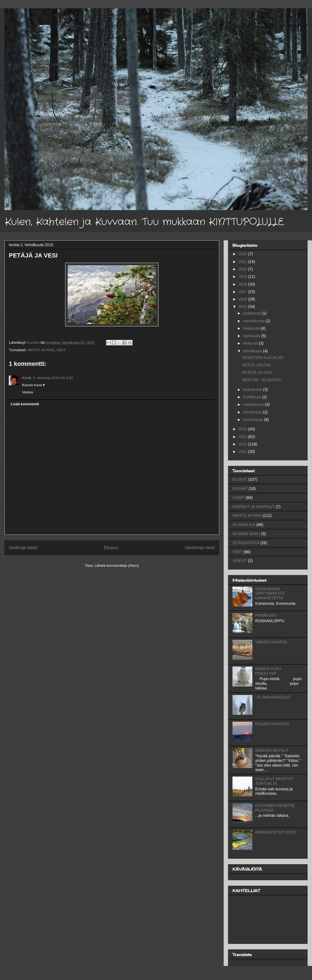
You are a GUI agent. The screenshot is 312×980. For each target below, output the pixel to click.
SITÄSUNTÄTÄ (246, 543)
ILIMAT (239, 498)
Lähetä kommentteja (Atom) (117, 566)
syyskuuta (252, 336)
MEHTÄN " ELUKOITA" (262, 380)
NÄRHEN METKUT (272, 750)
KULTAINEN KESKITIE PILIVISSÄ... (275, 808)
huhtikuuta (252, 397)
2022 (243, 254)
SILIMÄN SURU (246, 534)
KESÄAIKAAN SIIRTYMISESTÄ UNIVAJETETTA (270, 594)
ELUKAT (240, 479)
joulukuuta (252, 313)
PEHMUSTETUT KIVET (276, 832)
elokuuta (251, 343)
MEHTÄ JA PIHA (41, 350)
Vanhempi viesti (200, 548)
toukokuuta (253, 390)
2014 (243, 429)
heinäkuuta (253, 351)
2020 (243, 269)
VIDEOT (240, 561)
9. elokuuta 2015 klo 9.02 (53, 378)
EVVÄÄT (240, 488)
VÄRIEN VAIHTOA (271, 642)
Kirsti (27, 378)
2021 (243, 262)
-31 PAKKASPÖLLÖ (273, 697)
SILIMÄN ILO (244, 525)
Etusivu (111, 548)
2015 (243, 307)
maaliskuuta (254, 404)
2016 (243, 299)
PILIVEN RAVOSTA (272, 724)
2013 (243, 437)
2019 (243, 276)
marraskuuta (254, 321)
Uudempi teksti (23, 548)
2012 (243, 444)
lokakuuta (252, 328)
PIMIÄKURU (266, 615)
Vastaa (28, 392)
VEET (61, 350)
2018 (243, 284)
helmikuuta (253, 412)
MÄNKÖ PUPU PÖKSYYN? (268, 671)
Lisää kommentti (25, 404)
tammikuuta (253, 420)
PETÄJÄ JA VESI (257, 372)
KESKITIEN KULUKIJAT (263, 358)
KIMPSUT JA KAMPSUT (254, 507)
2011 (243, 452)
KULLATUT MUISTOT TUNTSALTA (274, 781)
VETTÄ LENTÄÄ (256, 365)
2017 (243, 292)
